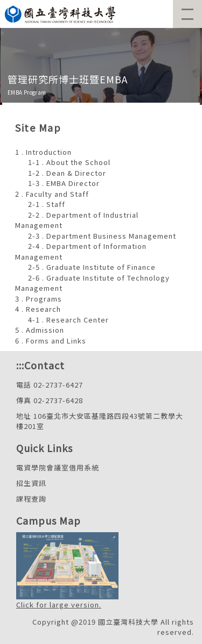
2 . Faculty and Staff (52, 194)
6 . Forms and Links (51, 341)
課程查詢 (31, 499)
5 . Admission (40, 330)
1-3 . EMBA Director (64, 183)
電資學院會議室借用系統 (58, 467)
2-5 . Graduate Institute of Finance (92, 267)
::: (20, 365)
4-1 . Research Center (68, 320)
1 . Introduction (43, 152)
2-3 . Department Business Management (102, 236)
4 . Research (38, 309)
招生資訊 (31, 483)
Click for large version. (59, 604)
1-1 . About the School (69, 162)
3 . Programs (39, 299)
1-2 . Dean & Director (67, 173)
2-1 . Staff (47, 204)
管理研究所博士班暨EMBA (68, 79)
